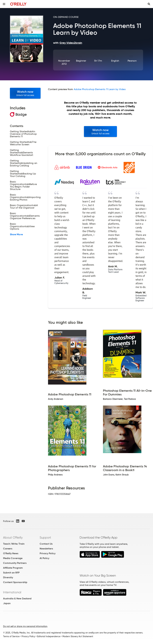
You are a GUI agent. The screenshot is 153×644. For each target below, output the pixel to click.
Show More (16, 234)
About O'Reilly (13, 537)
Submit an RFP (11, 573)
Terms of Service (11, 636)
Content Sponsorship (15, 582)
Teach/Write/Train (14, 544)
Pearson (132, 61)
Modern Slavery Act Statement (78, 636)
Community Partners (15, 563)
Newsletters (46, 549)
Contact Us (46, 544)
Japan (7, 603)
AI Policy (44, 558)
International (12, 592)
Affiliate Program (13, 568)
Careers (8, 549)
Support (45, 537)
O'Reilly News (11, 553)
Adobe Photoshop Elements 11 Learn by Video (100, 89)
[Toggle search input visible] (149, 4)
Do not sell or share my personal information (25, 626)
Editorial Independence (49, 636)
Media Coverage (13, 558)
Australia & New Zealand (17, 598)
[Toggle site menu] (4, 4)
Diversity (8, 577)
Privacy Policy (48, 553)
